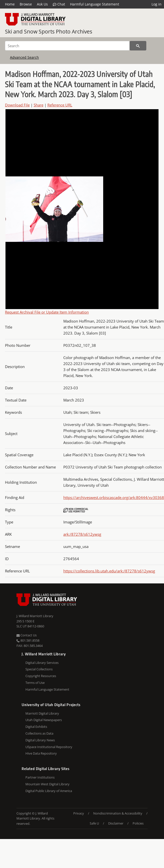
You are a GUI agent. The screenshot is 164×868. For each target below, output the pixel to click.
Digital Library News (40, 740)
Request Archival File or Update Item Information (47, 312)
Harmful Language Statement (95, 4)
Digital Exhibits (36, 727)
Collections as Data (39, 733)
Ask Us (42, 4)
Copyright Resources (41, 676)
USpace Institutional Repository (49, 747)
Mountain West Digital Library (47, 784)
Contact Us (27, 635)
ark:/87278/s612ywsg (82, 534)
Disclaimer (116, 823)
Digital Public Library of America (49, 791)
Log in (157, 4)
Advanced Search (24, 57)
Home (10, 4)
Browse (26, 4)
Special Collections (39, 669)
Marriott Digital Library (42, 713)
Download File (17, 105)
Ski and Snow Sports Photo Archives (49, 31)
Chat (59, 4)
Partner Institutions (40, 777)
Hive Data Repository (41, 753)
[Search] (67, 46)
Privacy (79, 813)
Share (39, 105)
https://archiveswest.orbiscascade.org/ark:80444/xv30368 (114, 497)
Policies (138, 823)
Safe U (94, 823)
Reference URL (60, 105)
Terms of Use (35, 683)
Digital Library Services (42, 663)
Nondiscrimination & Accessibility (118, 813)
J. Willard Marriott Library (35, 616)
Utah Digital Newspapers (44, 720)
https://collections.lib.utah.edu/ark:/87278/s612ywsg (109, 571)
